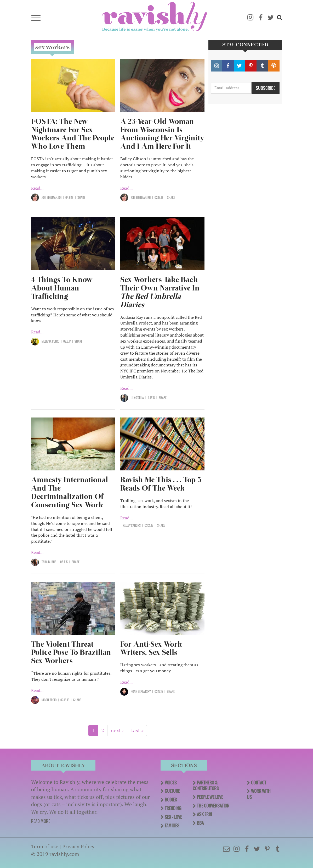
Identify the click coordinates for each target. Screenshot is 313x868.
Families (172, 826)
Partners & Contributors (206, 786)
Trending (173, 808)
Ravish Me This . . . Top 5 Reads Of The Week (161, 484)
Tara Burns (49, 562)
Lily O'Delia (137, 398)
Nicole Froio (49, 700)
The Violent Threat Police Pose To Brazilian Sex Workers (71, 653)
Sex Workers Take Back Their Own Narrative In (160, 292)
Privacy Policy (78, 846)
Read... (37, 188)
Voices (171, 783)
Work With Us (259, 794)
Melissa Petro (50, 341)
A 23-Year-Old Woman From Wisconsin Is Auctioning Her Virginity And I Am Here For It (162, 134)
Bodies (171, 800)
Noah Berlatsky (141, 691)
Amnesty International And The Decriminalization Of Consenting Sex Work (70, 492)
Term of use (45, 846)
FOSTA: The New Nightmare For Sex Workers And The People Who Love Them (73, 134)
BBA (200, 823)
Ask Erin (204, 814)
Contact (259, 783)
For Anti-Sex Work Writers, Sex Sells (151, 648)
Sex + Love (173, 817)
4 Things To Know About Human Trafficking (62, 288)
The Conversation (213, 806)
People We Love (210, 797)
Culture (172, 791)
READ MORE (41, 821)
